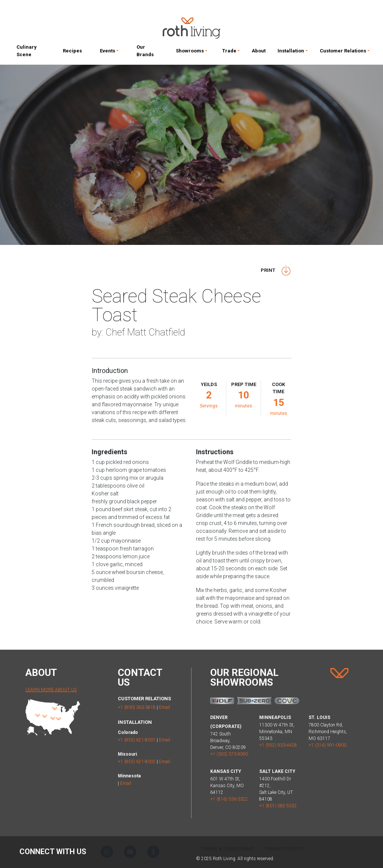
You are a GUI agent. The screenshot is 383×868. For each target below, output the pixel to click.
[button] (109, 52)
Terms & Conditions (227, 849)
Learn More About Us (51, 690)
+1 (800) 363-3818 (137, 707)
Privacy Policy (285, 849)
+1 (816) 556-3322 (229, 799)
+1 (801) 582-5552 (278, 806)
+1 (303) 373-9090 (229, 754)
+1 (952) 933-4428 (278, 745)
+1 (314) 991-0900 (327, 745)
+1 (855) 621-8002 (137, 762)
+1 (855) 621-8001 (137, 740)
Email (165, 707)
